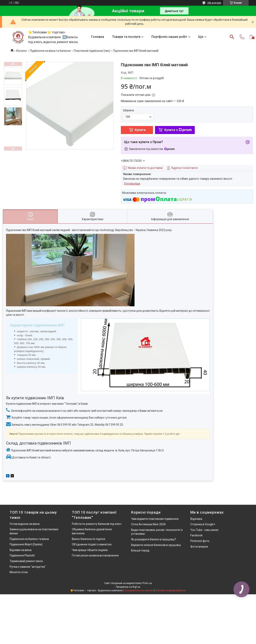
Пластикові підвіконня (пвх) (92, 51)
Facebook (196, 535)
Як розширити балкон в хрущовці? (154, 539)
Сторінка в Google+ (203, 524)
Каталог (22, 51)
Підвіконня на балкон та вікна (29, 539)
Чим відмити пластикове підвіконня (155, 519)
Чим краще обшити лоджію (90, 550)
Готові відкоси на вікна (25, 524)
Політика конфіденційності (171, 590)
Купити (140, 130)
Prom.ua (147, 583)
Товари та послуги (126, 37)
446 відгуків (214, 3)
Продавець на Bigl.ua (128, 587)
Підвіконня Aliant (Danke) (26, 544)
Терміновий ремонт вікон (26, 561)
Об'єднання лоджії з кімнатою (92, 544)
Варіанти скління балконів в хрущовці (156, 545)
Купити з (178, 130)
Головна (98, 37)
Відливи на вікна (21, 550)
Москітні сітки (19, 572)
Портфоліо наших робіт (169, 37)
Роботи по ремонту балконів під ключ (97, 524)
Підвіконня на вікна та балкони (50, 51)
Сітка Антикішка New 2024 (148, 524)
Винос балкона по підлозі (89, 539)
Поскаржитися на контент (139, 590)
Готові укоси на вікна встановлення (95, 555)
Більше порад (140, 550)
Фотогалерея (199, 547)
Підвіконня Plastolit (22, 555)
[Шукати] (232, 37)
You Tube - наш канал (204, 530)
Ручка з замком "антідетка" (28, 567)
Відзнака (196, 519)
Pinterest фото (200, 541)
